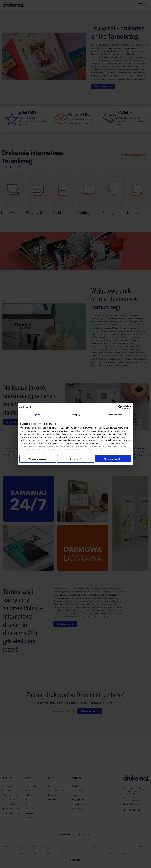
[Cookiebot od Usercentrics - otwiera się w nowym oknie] (120, 407)
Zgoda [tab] (37, 415)
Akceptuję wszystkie (113, 459)
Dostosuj (76, 459)
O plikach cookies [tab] (114, 415)
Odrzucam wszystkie (38, 459)
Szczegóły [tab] (75, 415)
